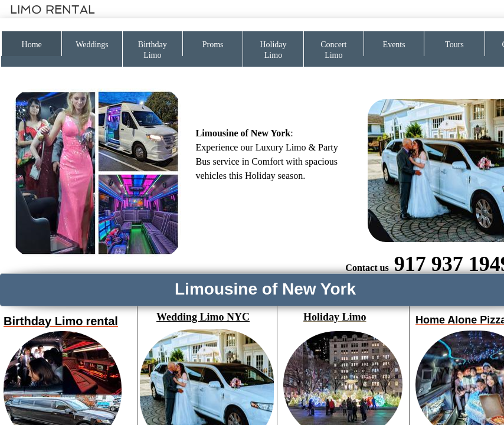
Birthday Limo (153, 50)
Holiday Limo (273, 50)
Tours (454, 45)
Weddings (92, 45)
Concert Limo (333, 50)
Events (394, 45)
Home (32, 45)
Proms (213, 45)
